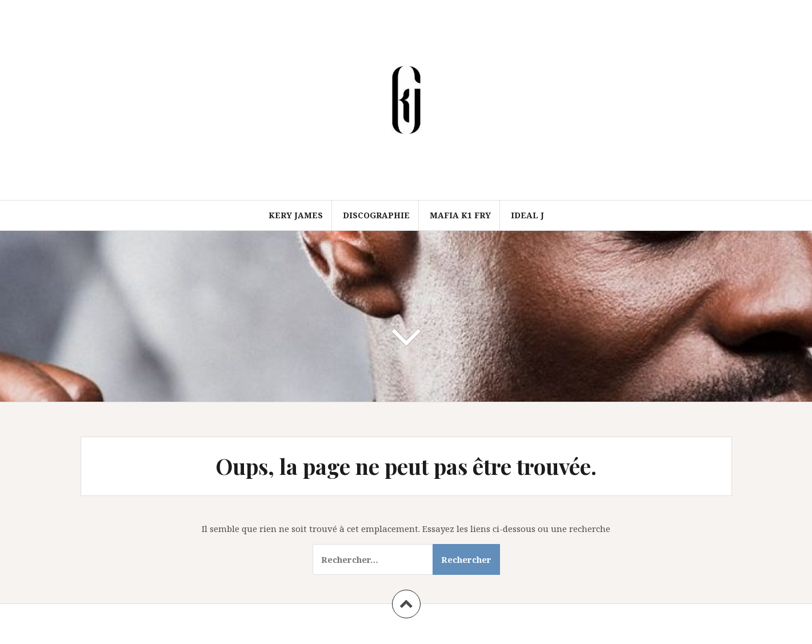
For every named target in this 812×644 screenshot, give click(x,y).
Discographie (376, 215)
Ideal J (527, 215)
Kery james (296, 215)
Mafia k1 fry (460, 215)
